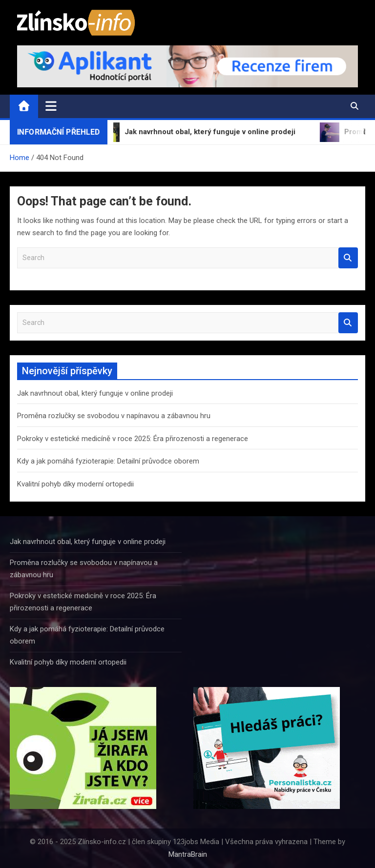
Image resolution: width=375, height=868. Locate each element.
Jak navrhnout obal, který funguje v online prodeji (95, 393)
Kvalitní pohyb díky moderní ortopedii (75, 484)
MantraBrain (188, 854)
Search (348, 258)
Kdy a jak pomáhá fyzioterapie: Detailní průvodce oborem (108, 461)
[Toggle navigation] (51, 106)
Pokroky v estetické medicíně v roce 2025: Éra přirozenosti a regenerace (133, 439)
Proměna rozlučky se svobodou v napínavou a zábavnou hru (114, 416)
